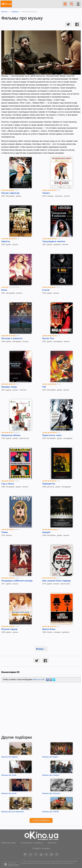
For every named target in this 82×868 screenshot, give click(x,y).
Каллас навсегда (10, 193)
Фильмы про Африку (10, 757)
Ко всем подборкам (41, 820)
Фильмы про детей (9, 793)
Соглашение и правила (32, 843)
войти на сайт (39, 679)
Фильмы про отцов (9, 775)
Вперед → (41, 649)
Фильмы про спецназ (51, 775)
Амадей (46, 532)
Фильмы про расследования (13, 812)
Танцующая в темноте (54, 242)
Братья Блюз (49, 629)
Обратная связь (9, 843)
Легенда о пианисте (12, 339)
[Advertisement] (41, 709)
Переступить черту (52, 435)
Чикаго (46, 193)
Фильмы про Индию (50, 757)
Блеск (4, 290)
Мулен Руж (48, 339)
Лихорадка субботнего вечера (17, 581)
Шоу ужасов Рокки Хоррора (56, 581)
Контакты (52, 843)
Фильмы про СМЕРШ (51, 812)
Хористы (6, 242)
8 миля (46, 290)
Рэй (44, 387)
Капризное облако (11, 435)
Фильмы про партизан (51, 793)
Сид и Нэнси (8, 484)
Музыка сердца (9, 629)
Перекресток (49, 484)
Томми (5, 532)
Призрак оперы (9, 387)
